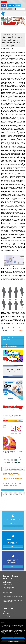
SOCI (3, 5)
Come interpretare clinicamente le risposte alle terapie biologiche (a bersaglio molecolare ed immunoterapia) (13, 40)
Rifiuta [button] (7, 638)
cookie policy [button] (20, 628)
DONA (18, 5)
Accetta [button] (19, 638)
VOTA (3, 2)
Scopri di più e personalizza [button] (13, 641)
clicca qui (13, 526)
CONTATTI (10, 5)
